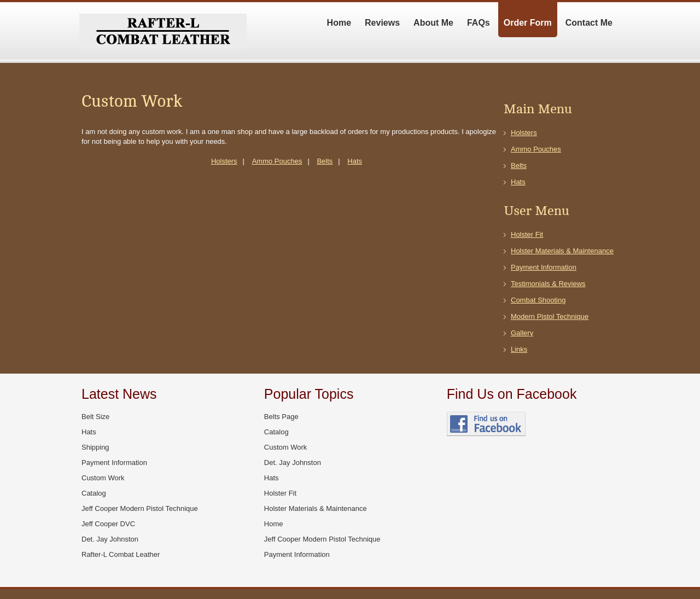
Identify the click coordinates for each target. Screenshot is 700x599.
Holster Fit (527, 234)
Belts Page (281, 417)
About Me (433, 23)
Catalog (94, 493)
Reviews (382, 23)
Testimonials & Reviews (548, 284)
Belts (325, 161)
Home (339, 23)
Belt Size (95, 417)
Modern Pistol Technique (550, 316)
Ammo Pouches (277, 161)
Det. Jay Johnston (110, 539)
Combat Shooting (538, 300)
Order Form (528, 23)
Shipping (95, 447)
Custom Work (103, 478)
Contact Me (589, 23)
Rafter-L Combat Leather (121, 554)
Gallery (522, 333)
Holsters (224, 161)
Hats (355, 161)
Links (519, 349)
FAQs (479, 23)
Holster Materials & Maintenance (562, 251)
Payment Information (544, 267)
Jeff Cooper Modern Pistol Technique (140, 508)
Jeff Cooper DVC (108, 524)
